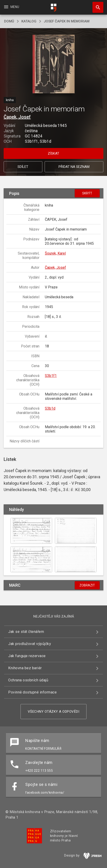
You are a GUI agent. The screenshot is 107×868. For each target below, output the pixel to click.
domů (9, 21)
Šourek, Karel (55, 253)
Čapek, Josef (17, 117)
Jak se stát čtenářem (26, 632)
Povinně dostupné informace (32, 692)
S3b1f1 (51, 376)
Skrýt (87, 193)
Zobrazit (87, 585)
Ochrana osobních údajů (28, 680)
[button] (54, 64)
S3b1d (50, 408)
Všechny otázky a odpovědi (54, 712)
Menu (11, 7)
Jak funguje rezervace (27, 656)
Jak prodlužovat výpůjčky (30, 644)
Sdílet (23, 167)
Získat (53, 153)
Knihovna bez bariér (25, 668)
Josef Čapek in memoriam (67, 21)
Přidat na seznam (74, 167)
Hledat (96, 5)
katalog (29, 21)
